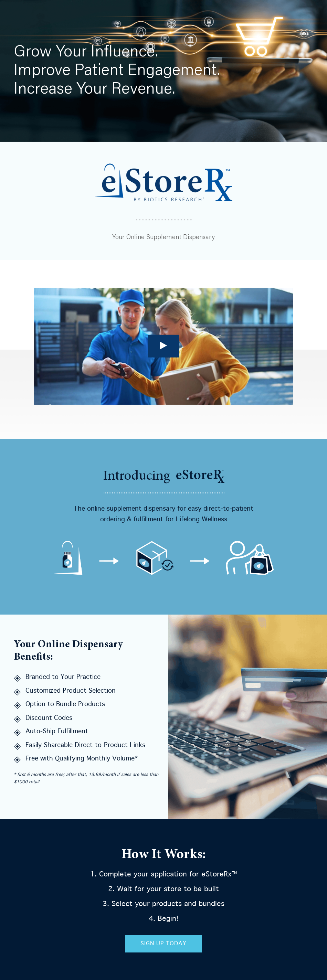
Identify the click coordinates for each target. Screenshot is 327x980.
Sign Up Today (163, 944)
